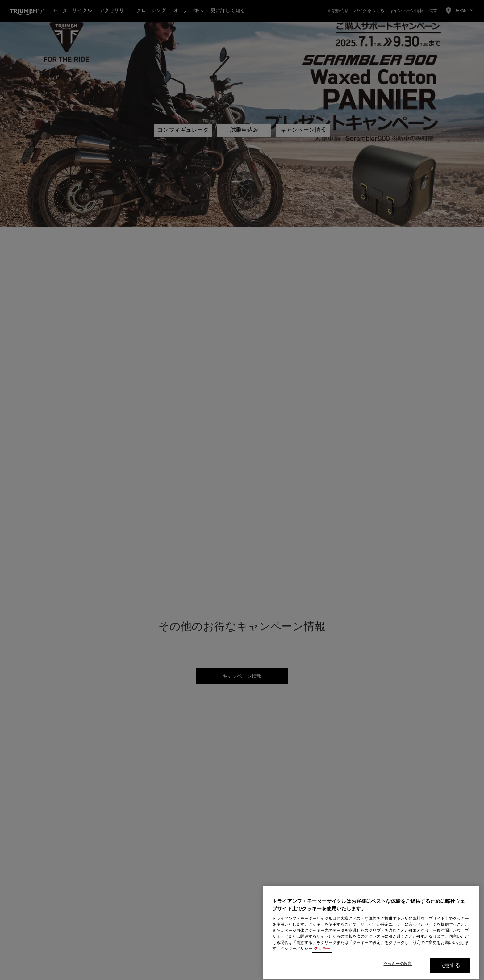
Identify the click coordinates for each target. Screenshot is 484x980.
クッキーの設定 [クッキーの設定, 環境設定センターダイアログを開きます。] (398, 973)
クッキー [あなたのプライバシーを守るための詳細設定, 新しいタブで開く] (322, 958)
